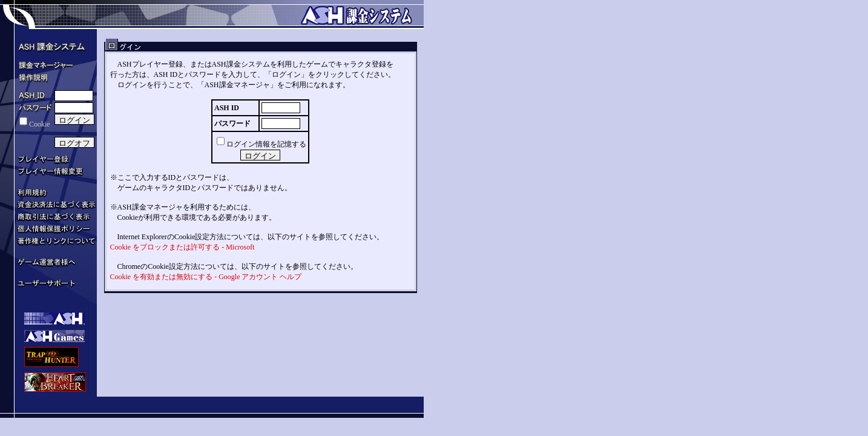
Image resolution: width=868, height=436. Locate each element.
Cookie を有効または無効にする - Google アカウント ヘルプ (206, 277)
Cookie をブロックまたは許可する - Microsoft (182, 247)
